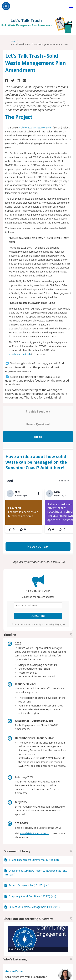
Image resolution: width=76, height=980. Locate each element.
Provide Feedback (38, 411)
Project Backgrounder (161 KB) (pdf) (29, 885)
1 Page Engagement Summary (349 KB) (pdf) (34, 860)
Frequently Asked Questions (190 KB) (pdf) (32, 896)
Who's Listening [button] (38, 959)
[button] (7, 81)
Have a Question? (38, 424)
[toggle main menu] (71, 6)
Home (12, 41)
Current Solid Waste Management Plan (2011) (34, 907)
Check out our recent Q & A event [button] (38, 919)
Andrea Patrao (15, 971)
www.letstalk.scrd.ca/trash (35, 833)
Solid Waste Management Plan (36, 128)
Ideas (38, 437)
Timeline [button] (38, 635)
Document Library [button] (38, 851)
